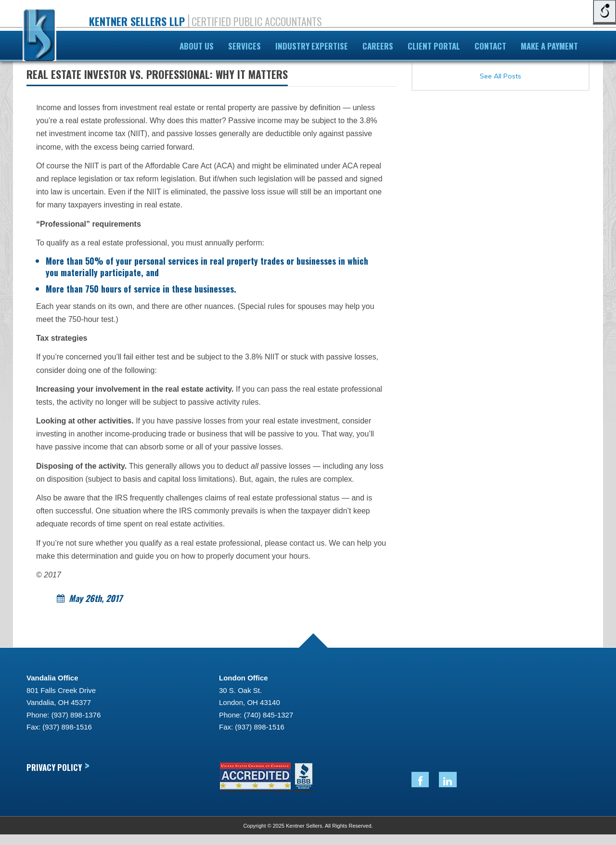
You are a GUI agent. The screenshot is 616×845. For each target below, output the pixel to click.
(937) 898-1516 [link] (67, 727)
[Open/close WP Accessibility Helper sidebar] (604, 12)
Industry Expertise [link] (312, 46)
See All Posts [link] (500, 76)
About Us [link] (197, 46)
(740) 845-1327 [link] (269, 715)
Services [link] (244, 46)
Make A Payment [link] (549, 46)
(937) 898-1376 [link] (76, 715)
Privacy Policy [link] (58, 767)
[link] (39, 37)
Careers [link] (378, 46)
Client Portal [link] (434, 46)
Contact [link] (490, 46)
